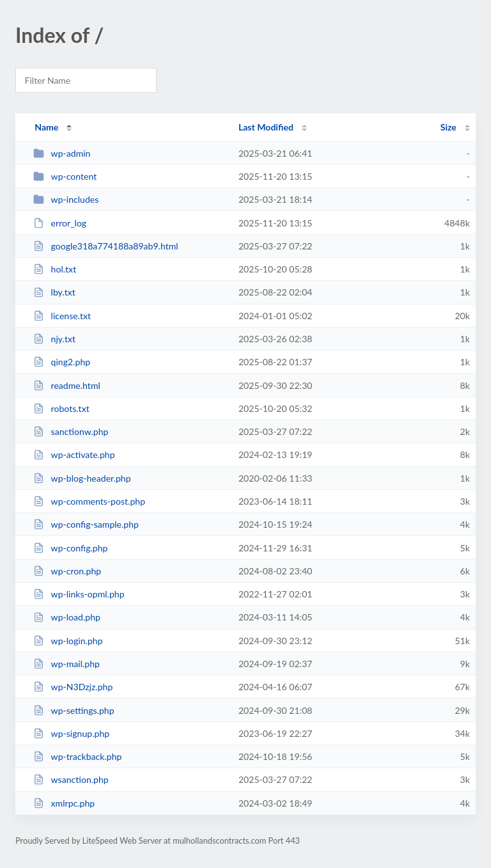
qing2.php (62, 362)
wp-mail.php (66, 664)
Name (46, 127)
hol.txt (55, 269)
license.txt (62, 316)
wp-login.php (68, 641)
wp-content (65, 176)
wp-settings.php (74, 710)
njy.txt (54, 339)
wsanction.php (71, 779)
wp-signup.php (71, 733)
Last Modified (266, 127)
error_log (60, 223)
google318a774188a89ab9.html (106, 246)
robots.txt (61, 408)
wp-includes (66, 199)
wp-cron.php (67, 571)
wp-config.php (70, 548)
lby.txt (54, 292)
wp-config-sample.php (86, 524)
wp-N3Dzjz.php (73, 687)
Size (448, 127)
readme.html (67, 385)
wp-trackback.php (77, 756)
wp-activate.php (74, 454)
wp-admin (62, 153)
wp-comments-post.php (89, 501)
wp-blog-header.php (82, 478)
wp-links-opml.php (79, 594)
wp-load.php (67, 617)
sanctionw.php (71, 431)
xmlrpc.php (64, 803)
